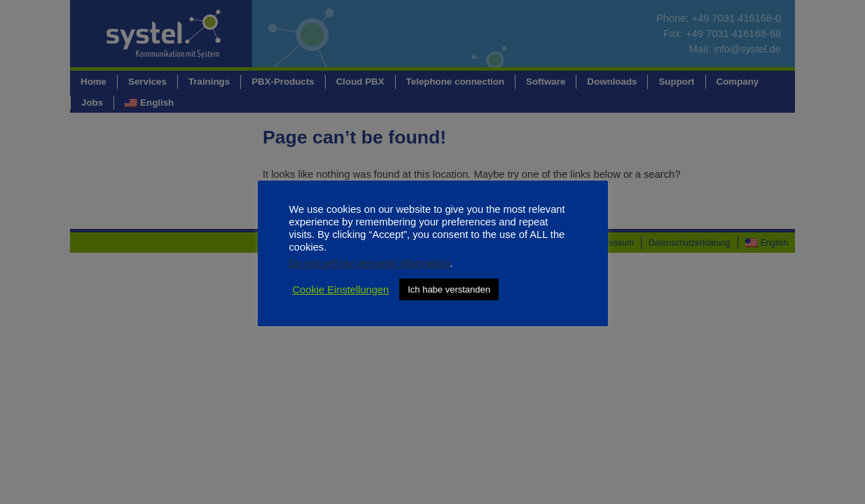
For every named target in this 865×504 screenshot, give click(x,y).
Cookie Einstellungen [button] (341, 290)
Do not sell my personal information (370, 263)
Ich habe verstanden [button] (449, 289)
